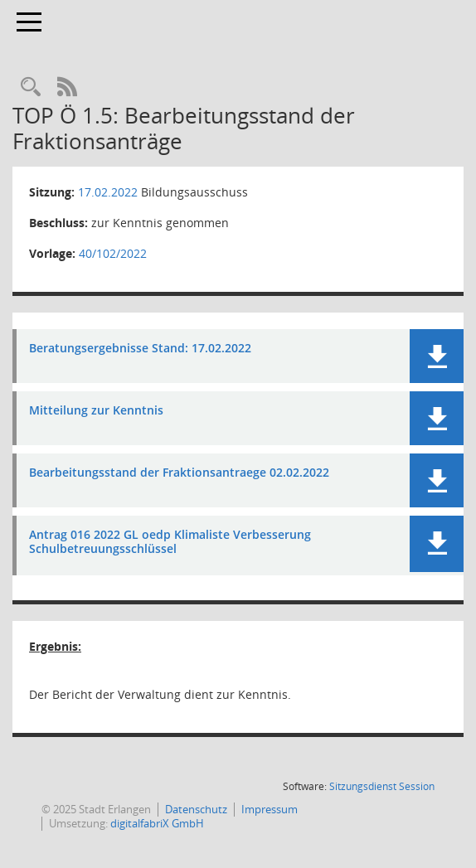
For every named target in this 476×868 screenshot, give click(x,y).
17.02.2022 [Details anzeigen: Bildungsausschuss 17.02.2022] (108, 192)
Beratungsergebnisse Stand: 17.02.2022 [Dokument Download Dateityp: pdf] (140, 349)
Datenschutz (196, 809)
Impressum (270, 809)
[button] (437, 356)
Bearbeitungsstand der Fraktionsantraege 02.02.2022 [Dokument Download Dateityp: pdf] (179, 473)
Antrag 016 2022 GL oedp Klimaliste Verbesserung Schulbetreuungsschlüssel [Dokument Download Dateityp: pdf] (170, 542)
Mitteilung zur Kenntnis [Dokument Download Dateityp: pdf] (96, 411)
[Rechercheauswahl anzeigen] (31, 87)
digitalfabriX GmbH (157, 823)
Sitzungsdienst (382, 786)
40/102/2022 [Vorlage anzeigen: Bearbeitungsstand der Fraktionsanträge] (113, 253)
